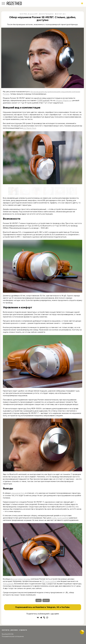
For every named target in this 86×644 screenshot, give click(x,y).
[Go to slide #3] (37, 191)
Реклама (14, 630)
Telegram (51, 607)
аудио (39, 600)
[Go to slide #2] (25, 191)
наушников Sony (18, 493)
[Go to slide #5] (60, 191)
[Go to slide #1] (13, 191)
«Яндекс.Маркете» (64, 100)
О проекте (23, 630)
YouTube (65, 607)
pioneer (46, 600)
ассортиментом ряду (21, 579)
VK (58, 607)
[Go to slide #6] (72, 191)
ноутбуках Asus (29, 128)
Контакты (6, 630)
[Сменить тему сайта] (82, 3)
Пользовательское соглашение (13, 636)
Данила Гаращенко (46, 14)
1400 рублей (8, 584)
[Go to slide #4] (48, 191)
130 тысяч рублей (49, 581)
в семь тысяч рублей (60, 518)
